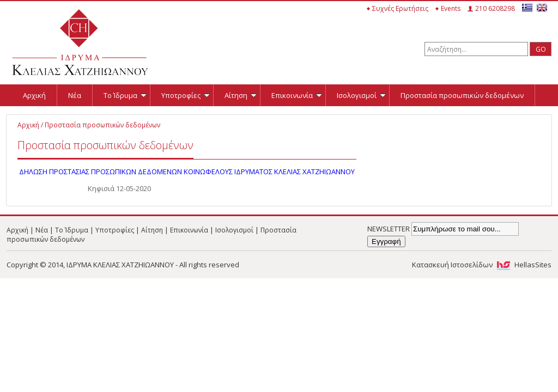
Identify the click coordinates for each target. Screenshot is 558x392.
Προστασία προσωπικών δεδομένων (462, 95)
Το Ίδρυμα (125, 95)
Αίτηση (241, 95)
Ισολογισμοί (361, 95)
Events (451, 8)
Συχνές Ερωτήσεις (400, 8)
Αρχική (34, 95)
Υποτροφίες (186, 95)
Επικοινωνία (297, 95)
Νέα (75, 95)
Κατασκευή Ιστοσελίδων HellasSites (482, 265)
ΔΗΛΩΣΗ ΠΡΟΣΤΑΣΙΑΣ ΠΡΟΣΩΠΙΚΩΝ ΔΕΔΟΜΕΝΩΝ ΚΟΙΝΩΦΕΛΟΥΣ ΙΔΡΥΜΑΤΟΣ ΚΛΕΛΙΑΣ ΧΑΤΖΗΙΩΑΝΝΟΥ (187, 171)
